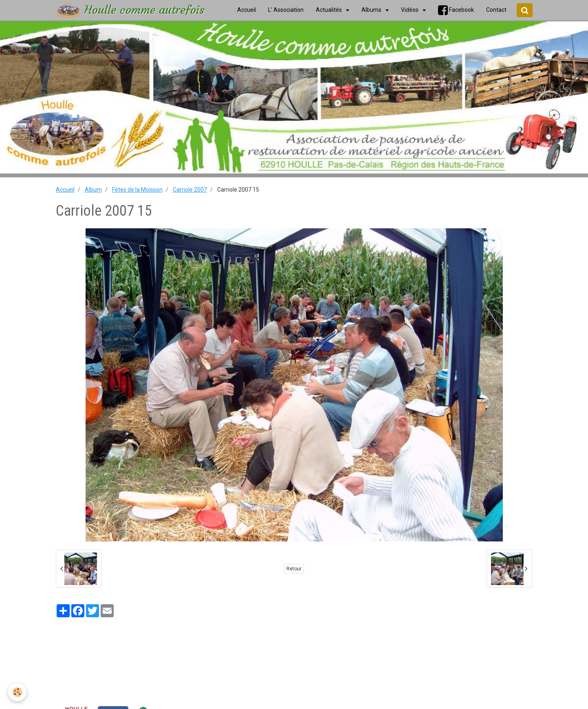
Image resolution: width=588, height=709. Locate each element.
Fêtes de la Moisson (137, 190)
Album (93, 190)
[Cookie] (17, 692)
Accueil (65, 190)
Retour (294, 569)
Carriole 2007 (190, 190)
